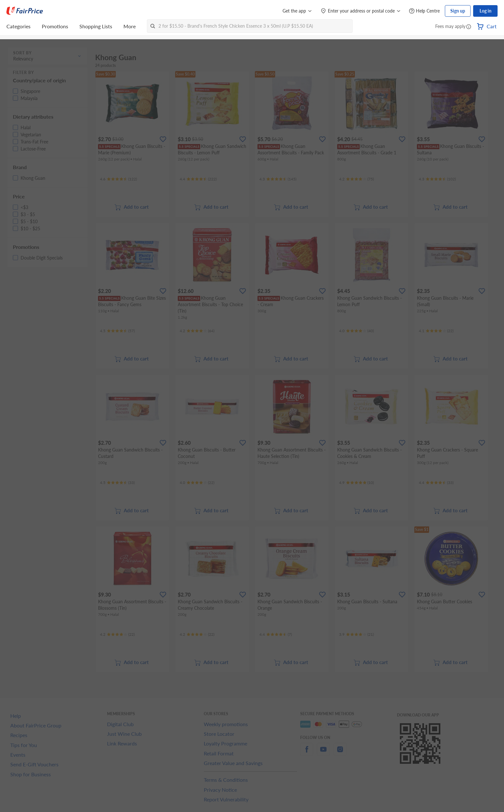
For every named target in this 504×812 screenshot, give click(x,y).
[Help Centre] (424, 11)
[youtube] (323, 753)
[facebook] (307, 753)
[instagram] (340, 753)
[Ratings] (118, 179)
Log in (486, 11)
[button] (469, 27)
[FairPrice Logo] (25, 11)
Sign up (458, 11)
